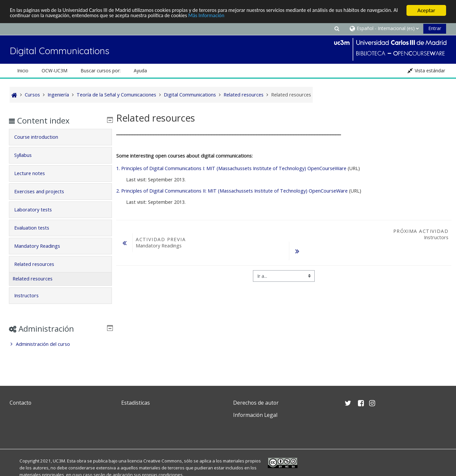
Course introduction (41, 137)
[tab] (60, 137)
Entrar (435, 28)
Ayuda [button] (140, 71)
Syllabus (28, 155)
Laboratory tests (38, 210)
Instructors (31, 295)
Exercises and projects (44, 191)
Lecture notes (34, 173)
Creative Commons (163, 461)
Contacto (20, 403)
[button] (337, 28)
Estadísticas (136, 403)
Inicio (23, 71)
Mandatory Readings (42, 246)
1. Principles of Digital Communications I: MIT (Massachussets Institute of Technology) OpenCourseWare (231, 168)
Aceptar (426, 10)
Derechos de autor (256, 403)
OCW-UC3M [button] (54, 71)
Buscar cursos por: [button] (101, 71)
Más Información (254, 16)
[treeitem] (60, 344)
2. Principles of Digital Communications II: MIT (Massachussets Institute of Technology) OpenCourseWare (232, 191)
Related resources (39, 264)
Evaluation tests (36, 228)
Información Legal (255, 415)
